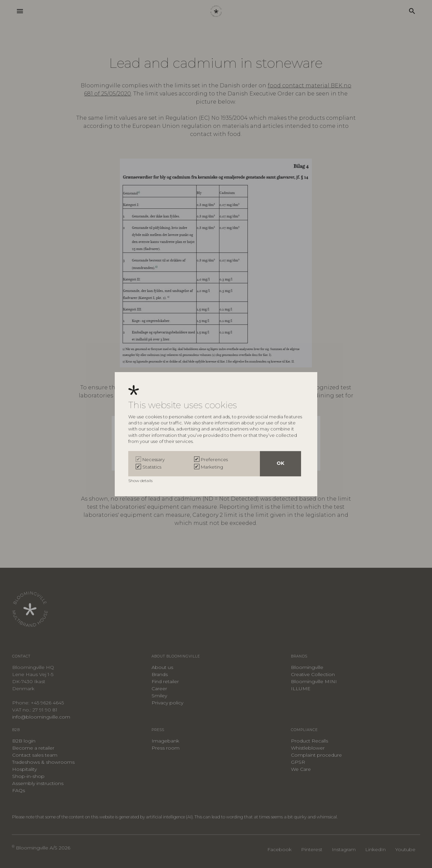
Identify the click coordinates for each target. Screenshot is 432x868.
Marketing (212, 467)
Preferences (214, 459)
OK (280, 464)
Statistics (152, 467)
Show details (141, 481)
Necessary (154, 459)
